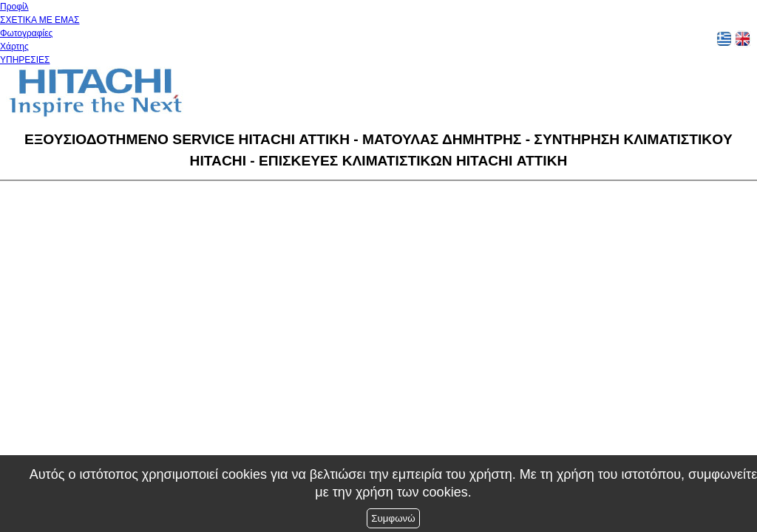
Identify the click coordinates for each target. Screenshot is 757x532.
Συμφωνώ (393, 518)
